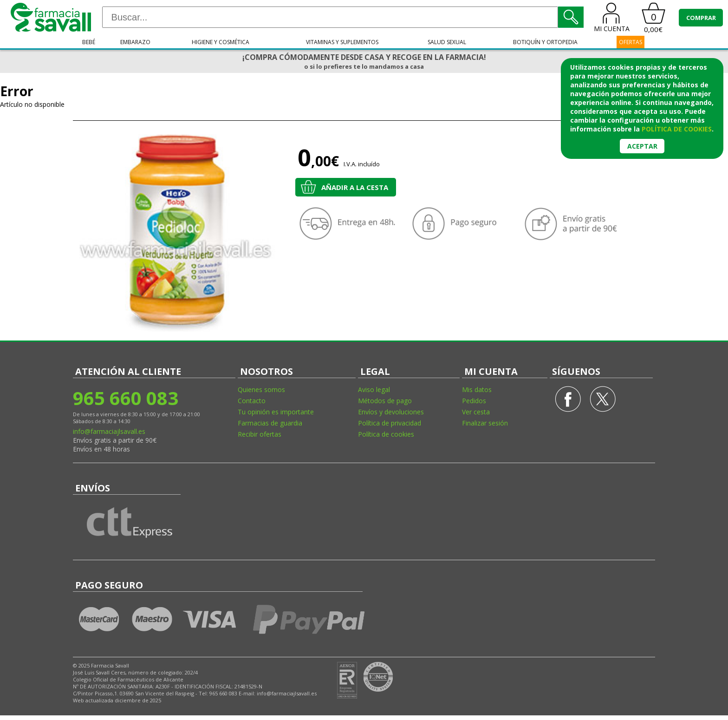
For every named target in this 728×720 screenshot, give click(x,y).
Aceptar (642, 146)
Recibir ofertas (260, 434)
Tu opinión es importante (276, 412)
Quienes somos (261, 389)
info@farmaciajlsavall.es (109, 431)
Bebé (89, 42)
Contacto (252, 401)
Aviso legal (374, 389)
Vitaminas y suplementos (342, 42)
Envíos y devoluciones (391, 412)
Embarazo (135, 42)
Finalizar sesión (485, 423)
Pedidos (474, 401)
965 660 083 (126, 398)
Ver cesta (476, 412)
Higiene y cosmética (221, 42)
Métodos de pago (385, 401)
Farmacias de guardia (270, 423)
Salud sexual (447, 42)
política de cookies (677, 129)
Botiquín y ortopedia (545, 42)
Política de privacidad (390, 423)
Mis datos (477, 389)
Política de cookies (386, 434)
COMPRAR (701, 18)
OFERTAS (630, 42)
